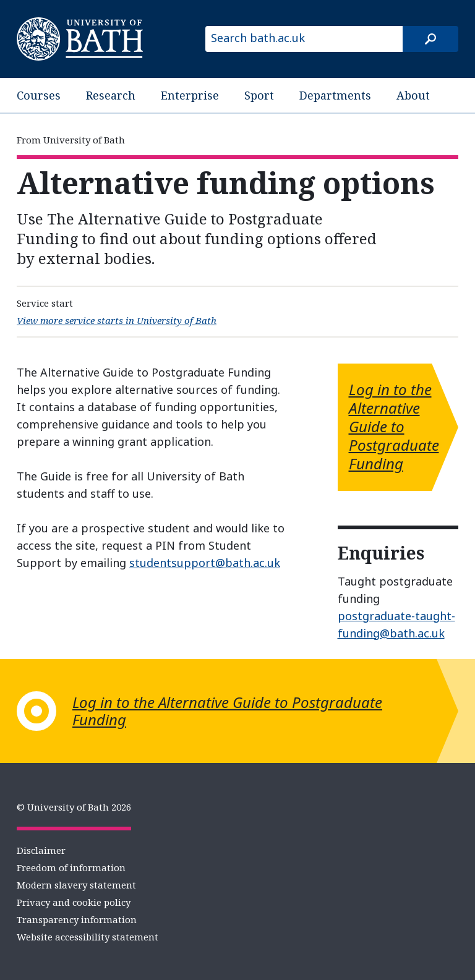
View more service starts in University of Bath (117, 320)
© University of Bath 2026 (74, 807)
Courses (39, 95)
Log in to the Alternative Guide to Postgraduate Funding (394, 426)
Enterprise (190, 95)
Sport (259, 95)
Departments (335, 95)
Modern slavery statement (76, 885)
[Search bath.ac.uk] (304, 39)
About (413, 95)
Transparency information (77, 919)
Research (111, 95)
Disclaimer (41, 850)
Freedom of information (71, 867)
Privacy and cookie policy (74, 902)
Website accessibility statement (88, 937)
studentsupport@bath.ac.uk (205, 563)
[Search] (430, 39)
